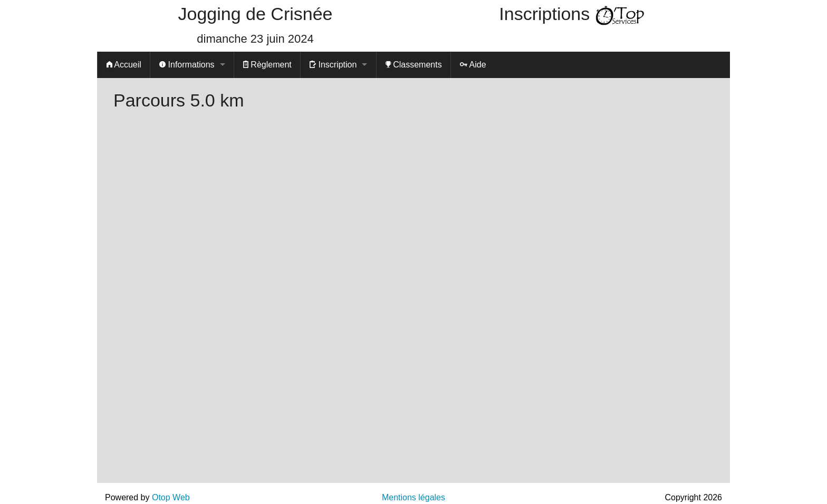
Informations (187, 65)
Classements (414, 65)
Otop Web (171, 497)
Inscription (333, 65)
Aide (473, 65)
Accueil (124, 65)
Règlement (267, 65)
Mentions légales (413, 497)
